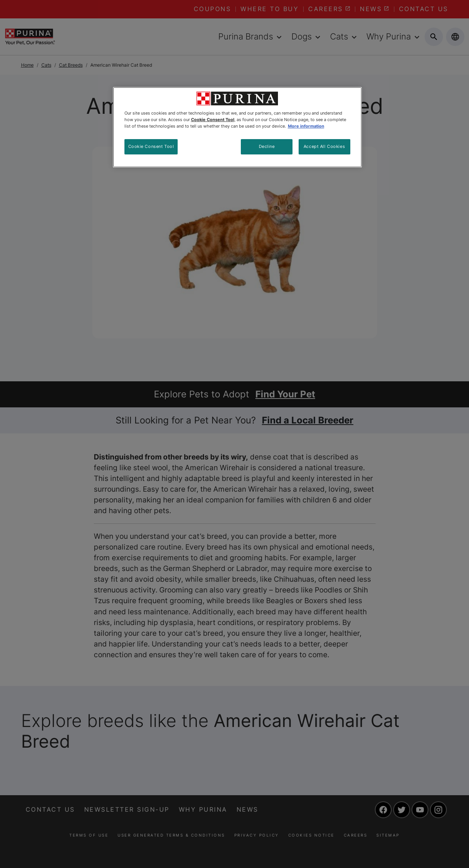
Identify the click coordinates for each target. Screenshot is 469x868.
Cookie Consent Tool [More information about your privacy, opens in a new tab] (213, 120)
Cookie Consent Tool (151, 146)
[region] (237, 127)
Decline (267, 146)
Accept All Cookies (324, 146)
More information (306, 126)
